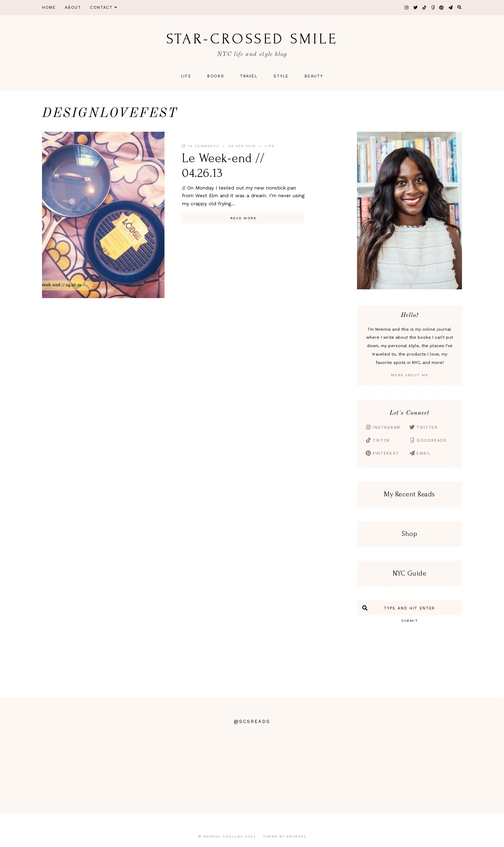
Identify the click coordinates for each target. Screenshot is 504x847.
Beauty (314, 76)
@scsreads (252, 721)
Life (186, 76)
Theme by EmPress (284, 836)
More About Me (410, 375)
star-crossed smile (252, 39)
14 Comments (201, 146)
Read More (243, 218)
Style (281, 76)
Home (49, 8)
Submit (409, 621)
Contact (104, 8)
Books (216, 76)
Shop (409, 534)
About (73, 8)
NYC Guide (410, 573)
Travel (249, 76)
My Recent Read (408, 494)
